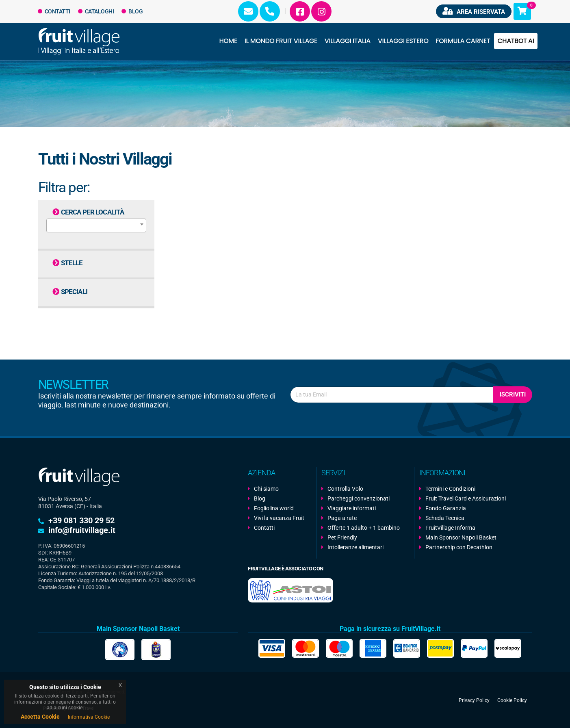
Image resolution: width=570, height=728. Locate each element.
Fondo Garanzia (446, 508)
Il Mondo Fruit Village (281, 41)
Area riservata (474, 11)
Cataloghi (96, 11)
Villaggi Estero (403, 41)
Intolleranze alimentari (355, 547)
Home (228, 41)
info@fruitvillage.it (82, 530)
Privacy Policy (474, 700)
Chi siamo (266, 489)
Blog (132, 11)
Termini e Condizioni (450, 489)
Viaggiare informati (352, 508)
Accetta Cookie (40, 717)
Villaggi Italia (348, 41)
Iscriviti (513, 394)
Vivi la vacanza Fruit (279, 518)
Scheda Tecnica (445, 518)
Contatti (54, 11)
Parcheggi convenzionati (359, 498)
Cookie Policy (512, 700)
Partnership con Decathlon (459, 547)
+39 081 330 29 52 (81, 520)
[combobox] (96, 225)
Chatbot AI (516, 41)
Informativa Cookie (89, 717)
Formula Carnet (463, 41)
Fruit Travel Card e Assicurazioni (466, 498)
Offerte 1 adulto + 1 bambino (364, 528)
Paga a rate (342, 518)
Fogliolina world (274, 508)
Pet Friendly (342, 537)
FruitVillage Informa (450, 528)
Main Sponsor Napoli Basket (461, 537)
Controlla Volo (345, 489)
